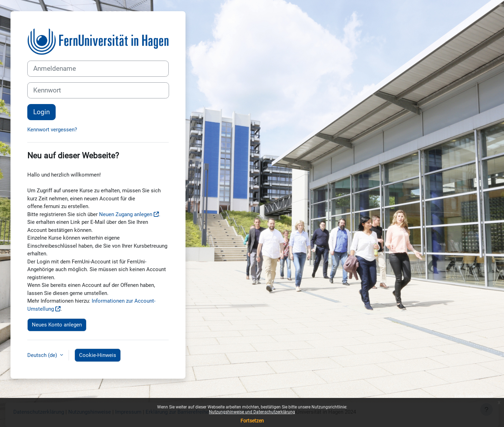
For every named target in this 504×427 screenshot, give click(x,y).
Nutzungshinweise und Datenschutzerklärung (252, 412)
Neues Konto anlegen (57, 325)
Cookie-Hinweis (98, 355)
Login (41, 112)
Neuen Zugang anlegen (126, 214)
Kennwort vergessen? (52, 130)
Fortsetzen (252, 421)
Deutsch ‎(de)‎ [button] (43, 355)
